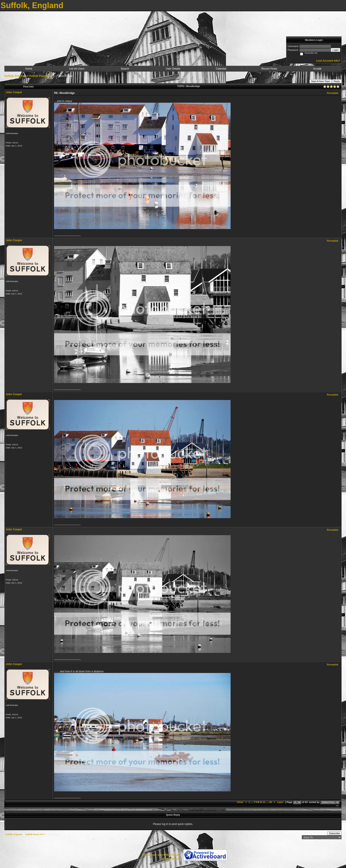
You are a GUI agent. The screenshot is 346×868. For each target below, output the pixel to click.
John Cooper (14, 92)
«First (240, 802)
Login (336, 50)
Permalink (333, 93)
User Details (173, 69)
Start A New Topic (321, 81)
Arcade (317, 69)
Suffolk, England (15, 76)
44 (271, 802)
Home (29, 69)
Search (125, 69)
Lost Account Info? (328, 61)
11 (264, 802)
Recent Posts (269, 69)
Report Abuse (171, 859)
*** (337, 806)
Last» (281, 802)
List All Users (77, 69)
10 (261, 802)
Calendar (221, 69)
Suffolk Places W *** (42, 76)
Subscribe (334, 833)
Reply (337, 81)
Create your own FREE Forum (161, 855)
